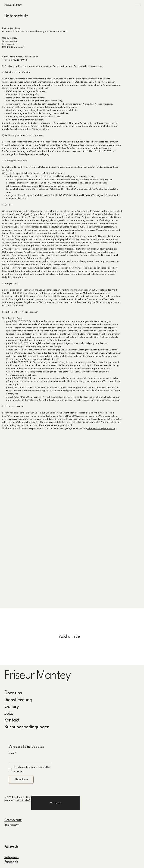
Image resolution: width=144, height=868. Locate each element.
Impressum (12, 825)
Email (12, 753)
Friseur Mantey (15, 5)
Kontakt (12, 720)
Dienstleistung (18, 700)
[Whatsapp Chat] (56, 803)
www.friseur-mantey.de (46, 79)
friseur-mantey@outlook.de (101, 429)
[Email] (29, 760)
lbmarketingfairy (26, 797)
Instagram (11, 857)
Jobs (9, 714)
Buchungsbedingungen (27, 727)
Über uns (13, 693)
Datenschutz (13, 820)
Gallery (12, 707)
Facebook (11, 862)
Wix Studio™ (23, 800)
